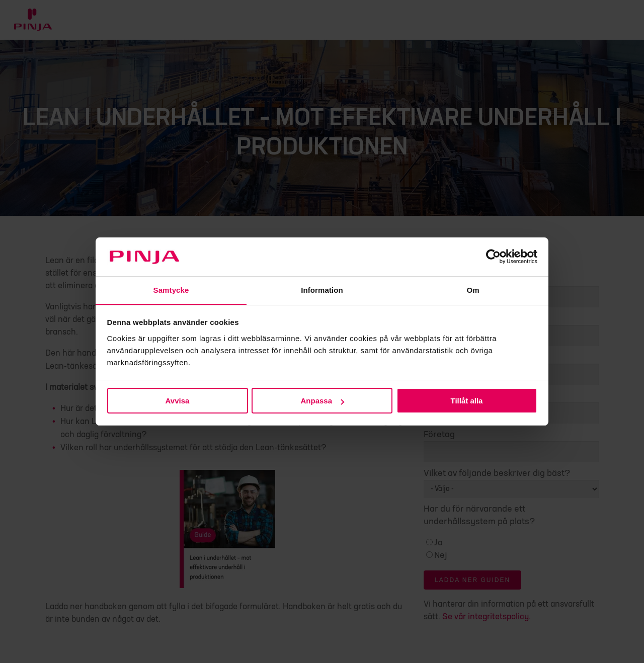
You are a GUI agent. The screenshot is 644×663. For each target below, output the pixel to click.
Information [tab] (322, 289)
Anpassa (322, 401)
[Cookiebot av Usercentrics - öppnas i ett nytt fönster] (493, 257)
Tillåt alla (467, 401)
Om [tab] (473, 289)
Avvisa (178, 401)
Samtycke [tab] (171, 289)
